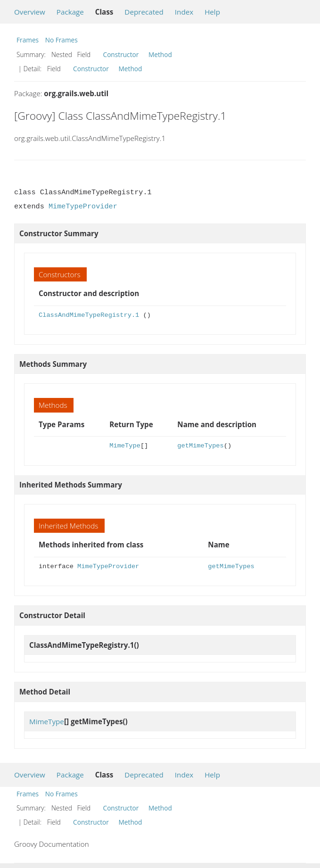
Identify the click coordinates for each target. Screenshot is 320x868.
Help (212, 12)
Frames (28, 40)
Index (184, 12)
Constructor (121, 54)
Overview (30, 12)
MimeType (125, 446)
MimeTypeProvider (83, 207)
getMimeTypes (200, 446)
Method (160, 54)
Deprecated (144, 12)
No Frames (62, 40)
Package (70, 12)
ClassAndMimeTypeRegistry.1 (89, 315)
